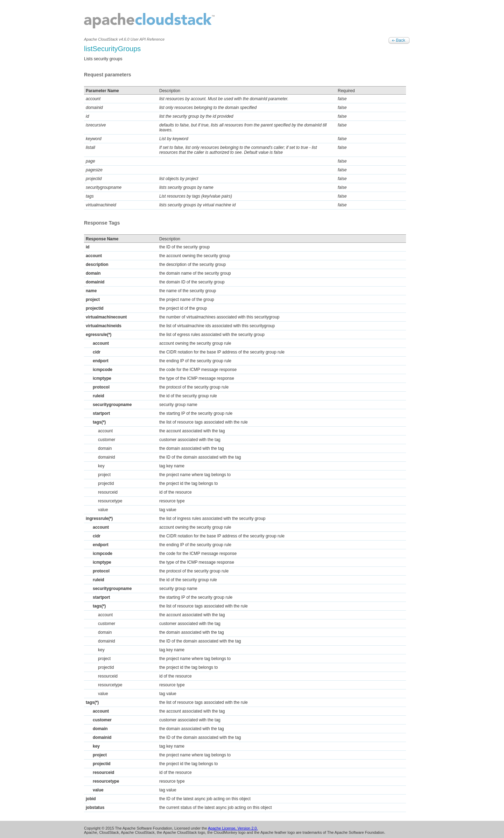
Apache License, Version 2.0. (233, 828)
